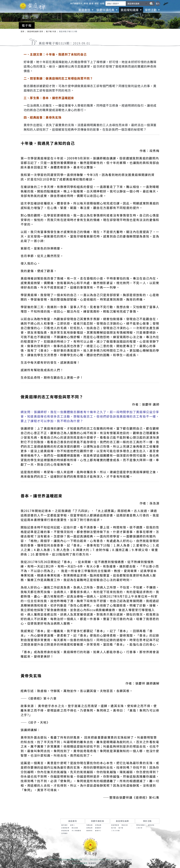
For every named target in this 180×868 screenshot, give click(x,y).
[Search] (116, 4)
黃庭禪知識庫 (122, 821)
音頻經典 (89, 828)
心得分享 (139, 828)
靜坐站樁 (75, 828)
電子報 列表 (51, 31)
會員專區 (89, 831)
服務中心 (98, 831)
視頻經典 (98, 825)
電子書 (114, 828)
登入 (158, 4)
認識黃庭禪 (65, 828)
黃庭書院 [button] (85, 10)
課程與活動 (65, 831)
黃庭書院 (73, 821)
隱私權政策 (103, 863)
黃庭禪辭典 (115, 825)
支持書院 (64, 833)
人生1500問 (115, 831)
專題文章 (125, 825)
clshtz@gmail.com (122, 859)
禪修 (86, 3)
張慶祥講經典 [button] (106, 10)
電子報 (121, 828)
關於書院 (64, 825)
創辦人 (73, 825)
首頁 (23, 31)
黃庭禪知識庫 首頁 (35, 31)
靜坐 (97, 3)
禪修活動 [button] (151, 10)
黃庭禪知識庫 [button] (130, 10)
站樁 (102, 3)
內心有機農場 (76, 831)
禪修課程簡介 (141, 825)
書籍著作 (98, 828)
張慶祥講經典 (97, 821)
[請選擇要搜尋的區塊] (137, 4)
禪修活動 (147, 821)
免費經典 (89, 825)
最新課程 (151, 825)
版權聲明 (92, 863)
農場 (91, 3)
